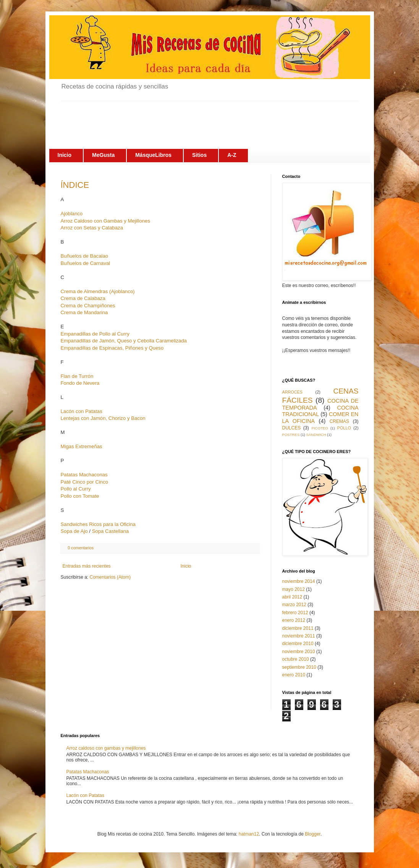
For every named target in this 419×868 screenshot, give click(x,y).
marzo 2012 (294, 605)
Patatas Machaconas (84, 475)
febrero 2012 (295, 613)
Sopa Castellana (111, 531)
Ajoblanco (72, 214)
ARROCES (292, 392)
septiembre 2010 (299, 667)
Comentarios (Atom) (110, 577)
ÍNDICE (75, 185)
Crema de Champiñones (88, 306)
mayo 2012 (294, 589)
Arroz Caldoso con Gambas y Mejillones (106, 221)
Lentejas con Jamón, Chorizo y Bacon (103, 418)
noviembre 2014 (299, 581)
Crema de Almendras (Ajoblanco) (98, 291)
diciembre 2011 (298, 628)
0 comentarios (81, 548)
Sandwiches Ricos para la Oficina (98, 524)
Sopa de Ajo (74, 531)
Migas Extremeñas (82, 446)
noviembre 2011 (299, 636)
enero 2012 (294, 620)
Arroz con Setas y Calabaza (92, 228)
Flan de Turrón (77, 376)
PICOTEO (320, 428)
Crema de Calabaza (83, 298)
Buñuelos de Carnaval (86, 263)
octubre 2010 (296, 659)
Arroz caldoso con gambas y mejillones (106, 748)
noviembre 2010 (299, 652)
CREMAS (339, 421)
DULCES (292, 428)
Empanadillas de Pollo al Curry (95, 334)
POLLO (344, 428)
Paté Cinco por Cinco (85, 482)
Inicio (186, 566)
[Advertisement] (200, 118)
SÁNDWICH (316, 435)
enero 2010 (294, 675)
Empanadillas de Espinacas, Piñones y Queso (112, 348)
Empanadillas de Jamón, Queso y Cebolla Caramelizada (124, 341)
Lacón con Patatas (82, 411)
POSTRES (291, 435)
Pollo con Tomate (80, 496)
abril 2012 (292, 597)
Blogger (313, 834)
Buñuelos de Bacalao (85, 256)
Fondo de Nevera (80, 383)
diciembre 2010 (298, 644)
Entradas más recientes (87, 566)
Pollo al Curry (76, 489)
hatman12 (249, 834)
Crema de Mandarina (84, 312)
